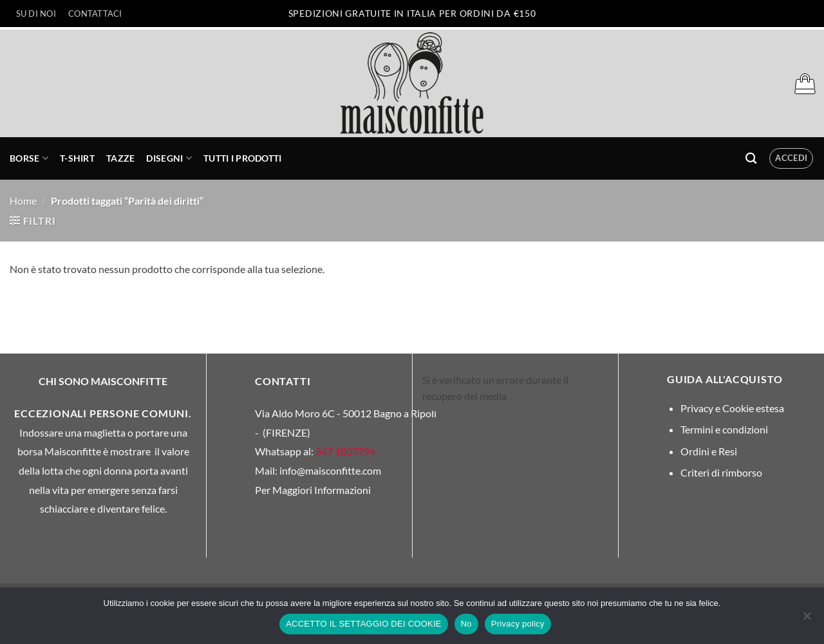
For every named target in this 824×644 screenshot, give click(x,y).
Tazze (120, 158)
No (466, 624)
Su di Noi (36, 14)
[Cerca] (751, 159)
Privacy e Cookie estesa (732, 408)
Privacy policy (518, 624)
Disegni (169, 158)
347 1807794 (345, 451)
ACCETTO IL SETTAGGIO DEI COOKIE (364, 624)
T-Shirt (77, 158)
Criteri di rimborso (721, 472)
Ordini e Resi (709, 451)
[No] (807, 620)
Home (23, 201)
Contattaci (95, 14)
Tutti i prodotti (243, 158)
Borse (29, 158)
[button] (805, 84)
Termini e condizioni (724, 429)
